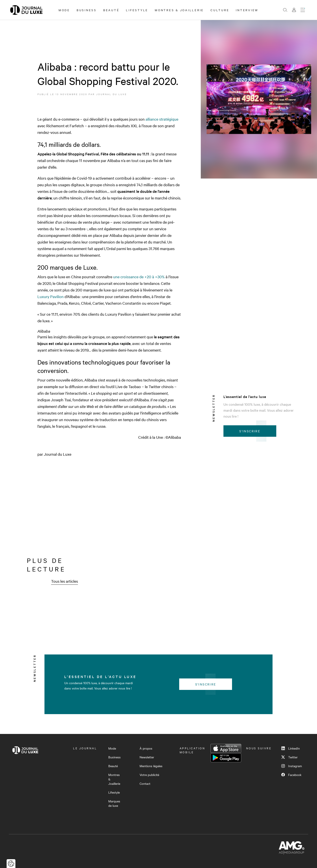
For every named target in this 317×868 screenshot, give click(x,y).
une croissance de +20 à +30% (139, 277)
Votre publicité (149, 775)
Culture (220, 10)
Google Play (226, 758)
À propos (146, 748)
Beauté (111, 10)
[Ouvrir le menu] (303, 10)
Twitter (289, 757)
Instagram (292, 766)
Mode (64, 10)
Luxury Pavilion (51, 296)
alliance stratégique (162, 119)
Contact (145, 783)
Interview (247, 10)
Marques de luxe (114, 803)
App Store (226, 748)
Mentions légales (151, 766)
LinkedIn (291, 748)
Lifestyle (137, 10)
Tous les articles (65, 581)
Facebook (291, 775)
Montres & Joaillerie (179, 10)
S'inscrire (250, 431)
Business (87, 10)
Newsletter (147, 757)
